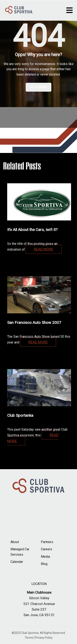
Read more (44, 249)
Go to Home (38, 87)
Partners (47, 542)
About (15, 542)
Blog (44, 564)
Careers (47, 549)
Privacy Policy (44, 638)
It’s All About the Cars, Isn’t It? (32, 230)
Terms (29, 638)
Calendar (17, 562)
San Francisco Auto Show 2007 (34, 323)
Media (45, 557)
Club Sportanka (20, 415)
